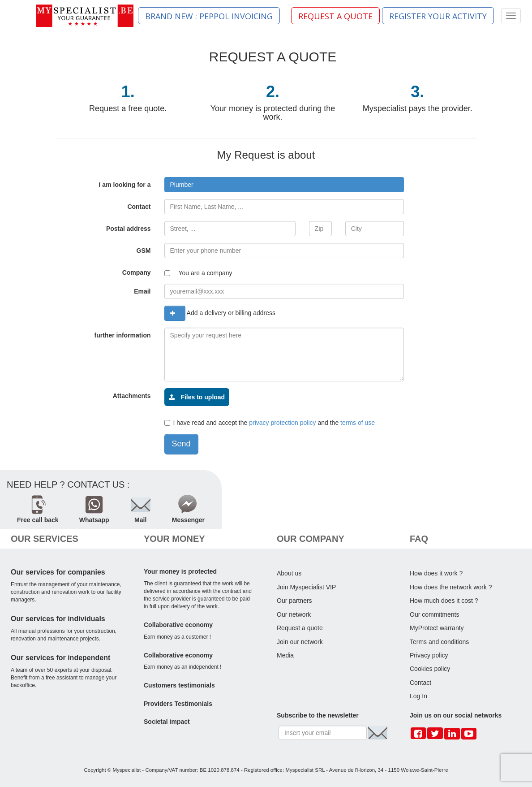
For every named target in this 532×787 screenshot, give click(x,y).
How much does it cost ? (444, 601)
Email (142, 291)
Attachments (132, 396)
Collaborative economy (178, 625)
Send (181, 444)
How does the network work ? (451, 587)
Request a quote (300, 628)
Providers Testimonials (178, 704)
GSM (144, 251)
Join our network (300, 642)
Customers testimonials (179, 685)
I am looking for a (125, 185)
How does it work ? (436, 573)
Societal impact (167, 722)
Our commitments (434, 614)
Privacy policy (429, 655)
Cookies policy (430, 669)
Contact (139, 207)
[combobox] (284, 185)
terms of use (358, 423)
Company (137, 272)
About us (289, 573)
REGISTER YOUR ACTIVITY (438, 16)
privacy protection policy (282, 423)
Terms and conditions (439, 642)
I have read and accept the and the (270, 423)
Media (285, 655)
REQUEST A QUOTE (335, 16)
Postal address (129, 229)
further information (123, 335)
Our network (294, 614)
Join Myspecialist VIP (306, 587)
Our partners (294, 601)
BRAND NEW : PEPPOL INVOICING (209, 16)
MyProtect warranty (437, 628)
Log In (418, 696)
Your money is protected (180, 571)
